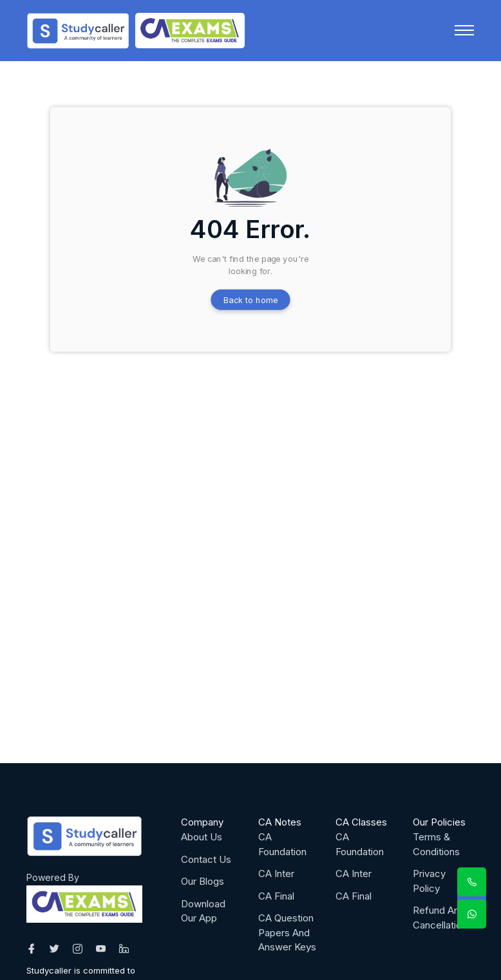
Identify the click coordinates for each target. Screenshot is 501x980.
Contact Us (206, 859)
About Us (202, 837)
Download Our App (203, 911)
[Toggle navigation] (464, 30)
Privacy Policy (429, 881)
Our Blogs (203, 881)
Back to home (251, 300)
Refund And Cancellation (440, 918)
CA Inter (276, 874)
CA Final (276, 896)
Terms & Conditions (436, 844)
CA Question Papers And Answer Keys (287, 932)
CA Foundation (282, 844)
